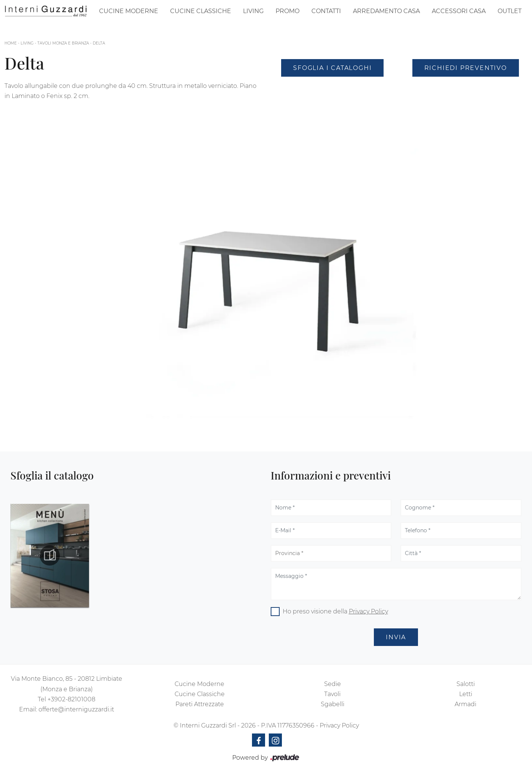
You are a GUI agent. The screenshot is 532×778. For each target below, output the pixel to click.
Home (11, 43)
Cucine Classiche (201, 11)
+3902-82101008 (71, 699)
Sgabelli (333, 704)
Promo (287, 11)
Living (253, 11)
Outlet (510, 11)
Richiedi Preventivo (466, 68)
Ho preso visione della (335, 611)
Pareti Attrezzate (200, 704)
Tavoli (332, 694)
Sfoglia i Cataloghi (332, 68)
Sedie (333, 684)
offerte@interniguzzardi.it (76, 709)
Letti (466, 694)
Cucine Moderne (129, 11)
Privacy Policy (368, 611)
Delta (99, 43)
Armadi (465, 704)
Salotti (466, 684)
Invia (396, 637)
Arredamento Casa (386, 11)
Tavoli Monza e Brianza (63, 43)
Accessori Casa (459, 11)
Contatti (326, 11)
